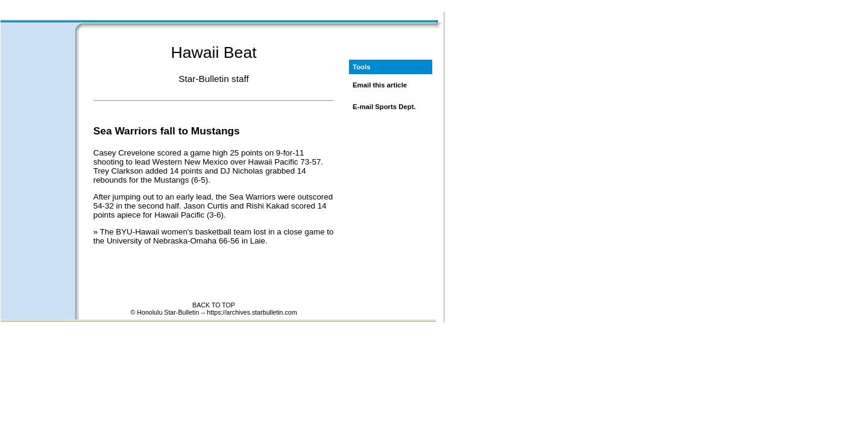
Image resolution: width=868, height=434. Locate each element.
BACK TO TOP (214, 305)
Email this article (380, 85)
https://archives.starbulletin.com (252, 312)
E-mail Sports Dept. (384, 107)
